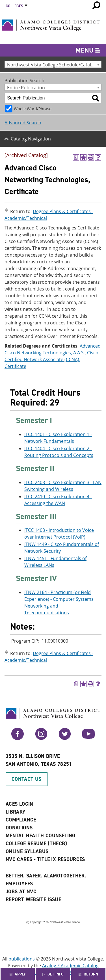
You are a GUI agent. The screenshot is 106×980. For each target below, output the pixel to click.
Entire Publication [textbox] (26, 87)
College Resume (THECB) (36, 844)
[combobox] (53, 64)
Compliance (21, 820)
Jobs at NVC (21, 892)
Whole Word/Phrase (33, 109)
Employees (19, 884)
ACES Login (20, 804)
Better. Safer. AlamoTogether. (46, 876)
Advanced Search (23, 123)
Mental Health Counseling (41, 836)
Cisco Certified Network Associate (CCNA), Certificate (51, 359)
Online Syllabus (27, 851)
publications (22, 959)
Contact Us (27, 779)
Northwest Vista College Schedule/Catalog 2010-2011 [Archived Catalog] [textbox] (54, 65)
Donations (19, 828)
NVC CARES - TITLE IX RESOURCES (45, 859)
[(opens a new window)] (76, 157)
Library (16, 812)
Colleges (14, 6)
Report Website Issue (33, 899)
